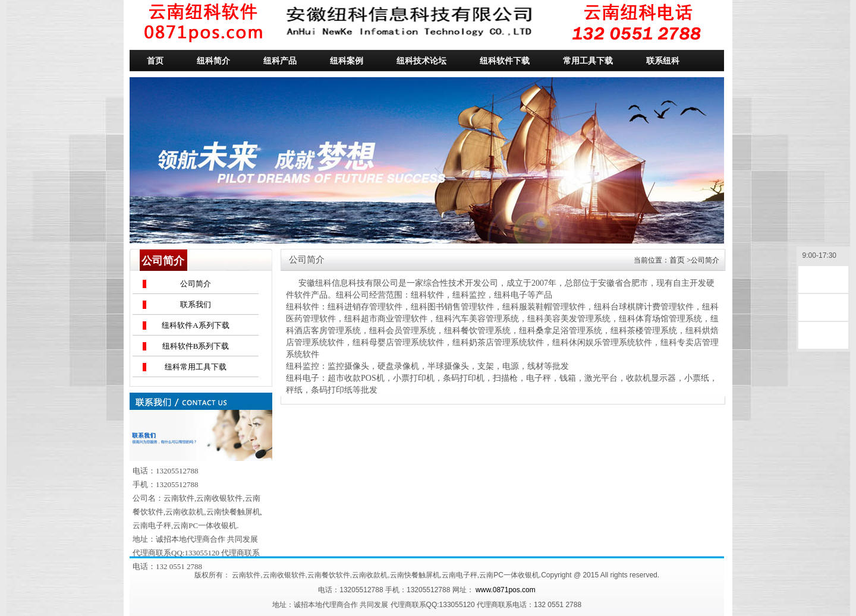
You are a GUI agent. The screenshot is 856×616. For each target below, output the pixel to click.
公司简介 (196, 284)
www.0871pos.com (506, 590)
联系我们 (196, 304)
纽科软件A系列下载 (195, 325)
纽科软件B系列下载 (196, 346)
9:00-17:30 (823, 256)
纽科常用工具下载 (196, 367)
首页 (677, 260)
